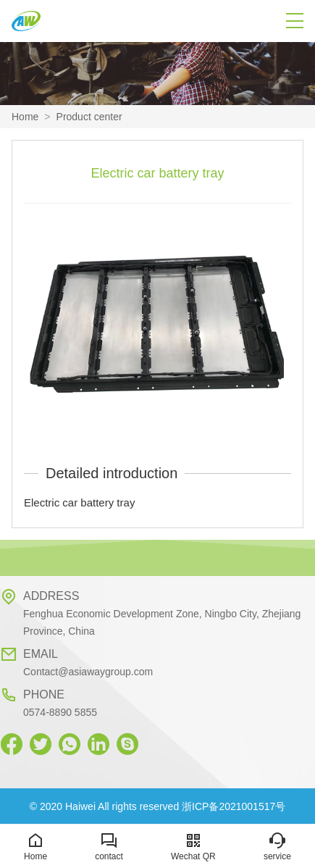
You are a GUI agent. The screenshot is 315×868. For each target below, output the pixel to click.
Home (25, 117)
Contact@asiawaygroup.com (88, 672)
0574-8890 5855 (60, 712)
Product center (89, 117)
